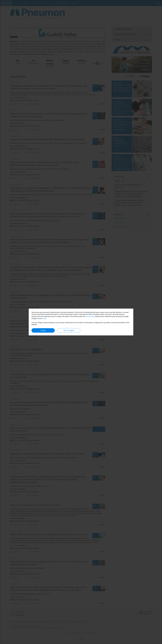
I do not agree (69, 330)
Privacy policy (90, 316)
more (43, 319)
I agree (43, 330)
